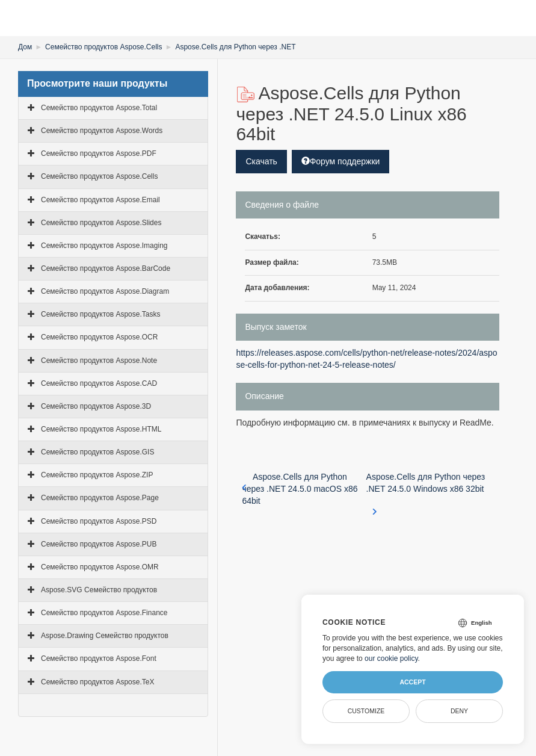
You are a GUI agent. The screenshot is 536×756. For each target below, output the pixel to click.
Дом (25, 47)
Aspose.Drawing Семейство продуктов (105, 636)
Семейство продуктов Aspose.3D (96, 406)
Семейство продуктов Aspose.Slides (101, 223)
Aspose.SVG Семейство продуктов (99, 590)
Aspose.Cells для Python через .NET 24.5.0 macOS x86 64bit (300, 489)
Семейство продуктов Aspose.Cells (103, 47)
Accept (412, 682)
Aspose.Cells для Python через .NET (235, 47)
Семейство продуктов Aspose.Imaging (104, 246)
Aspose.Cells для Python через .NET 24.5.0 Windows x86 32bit (426, 489)
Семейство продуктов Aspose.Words (102, 131)
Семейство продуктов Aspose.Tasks (100, 314)
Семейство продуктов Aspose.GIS (97, 452)
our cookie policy (391, 658)
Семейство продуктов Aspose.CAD (99, 383)
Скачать (261, 161)
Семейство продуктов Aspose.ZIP (97, 475)
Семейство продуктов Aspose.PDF (99, 153)
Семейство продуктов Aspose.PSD (99, 521)
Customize (366, 711)
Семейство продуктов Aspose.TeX (97, 682)
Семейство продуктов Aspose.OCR (99, 337)
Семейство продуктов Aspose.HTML (101, 429)
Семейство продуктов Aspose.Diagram (105, 291)
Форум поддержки (341, 161)
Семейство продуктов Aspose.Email (100, 200)
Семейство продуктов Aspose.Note (99, 361)
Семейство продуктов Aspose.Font (99, 658)
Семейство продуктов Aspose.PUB (99, 544)
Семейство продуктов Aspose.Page (100, 498)
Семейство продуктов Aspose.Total (99, 108)
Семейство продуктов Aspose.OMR (100, 567)
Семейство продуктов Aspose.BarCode (106, 268)
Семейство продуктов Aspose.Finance (104, 613)
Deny (459, 711)
